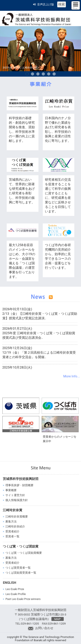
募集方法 (11, 521)
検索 (62, 4)
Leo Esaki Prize (15, 589)
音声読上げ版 (46, 4)
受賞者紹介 (12, 531)
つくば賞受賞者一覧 (18, 568)
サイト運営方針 (15, 495)
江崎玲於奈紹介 (15, 526)
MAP (58, 619)
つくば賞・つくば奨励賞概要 (24, 553)
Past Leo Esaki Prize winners (23, 599)
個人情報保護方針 (17, 500)
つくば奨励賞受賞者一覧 (21, 573)
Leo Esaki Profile (16, 594)
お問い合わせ (41, 628)
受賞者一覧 (12, 536)
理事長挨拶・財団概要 (19, 485)
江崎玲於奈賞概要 (17, 517)
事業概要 (11, 490)
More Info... (71, 376)
